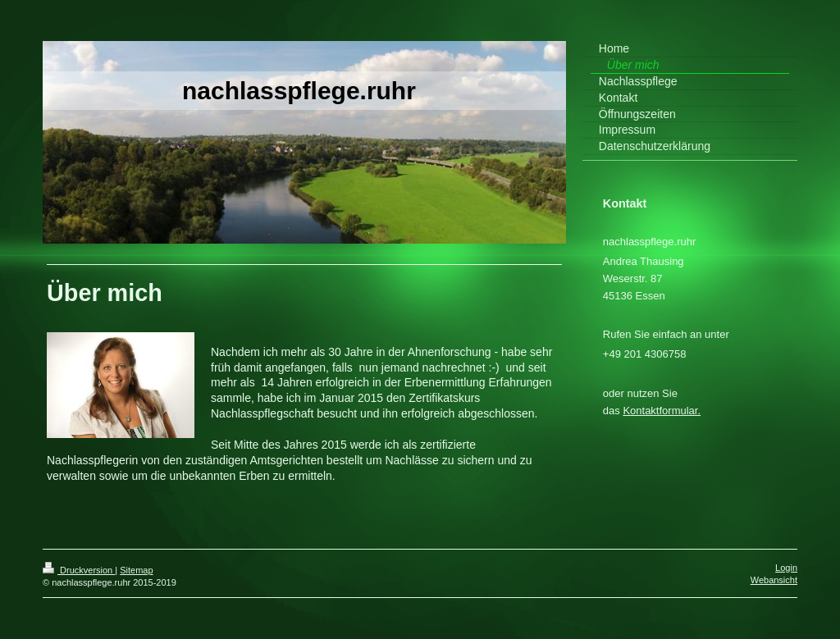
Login (786, 568)
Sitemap (136, 570)
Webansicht (774, 580)
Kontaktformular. (662, 411)
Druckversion (79, 570)
